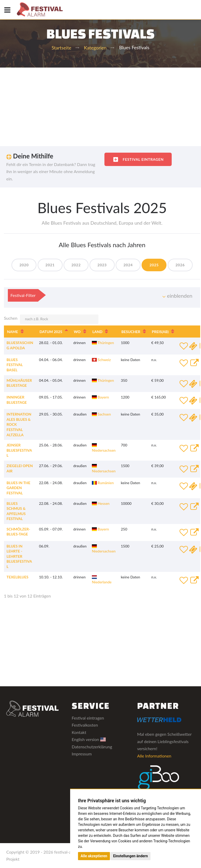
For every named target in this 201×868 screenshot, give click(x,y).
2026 (180, 265)
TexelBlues (18, 577)
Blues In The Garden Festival (18, 488)
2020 (24, 265)
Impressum (82, 754)
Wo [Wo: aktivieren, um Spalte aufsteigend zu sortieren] (77, 332)
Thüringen (103, 343)
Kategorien (95, 48)
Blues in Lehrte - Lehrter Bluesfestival (19, 556)
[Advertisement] (100, 107)
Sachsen (101, 414)
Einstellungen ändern (130, 856)
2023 (102, 265)
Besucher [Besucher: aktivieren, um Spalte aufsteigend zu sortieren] (131, 332)
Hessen (101, 503)
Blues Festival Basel (15, 365)
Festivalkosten (85, 725)
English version (89, 739)
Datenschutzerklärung (92, 747)
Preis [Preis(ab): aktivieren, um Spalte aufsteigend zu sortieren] (160, 332)
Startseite (61, 48)
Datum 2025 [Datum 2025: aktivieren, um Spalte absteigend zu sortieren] (51, 332)
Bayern (100, 397)
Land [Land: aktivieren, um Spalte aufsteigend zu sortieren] (97, 332)
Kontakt (79, 732)
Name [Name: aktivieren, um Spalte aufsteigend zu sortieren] (13, 332)
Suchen (51, 319)
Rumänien (103, 483)
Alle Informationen (154, 756)
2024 (128, 265)
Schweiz (101, 360)
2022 (76, 265)
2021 (50, 265)
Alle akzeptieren (94, 856)
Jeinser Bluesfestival (19, 450)
